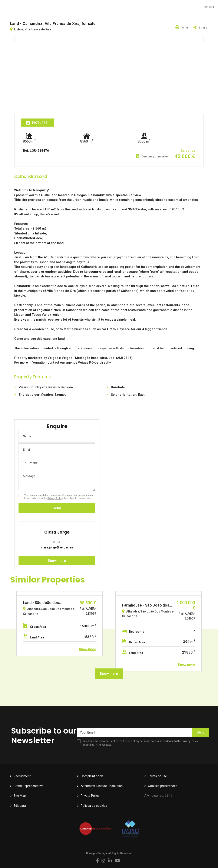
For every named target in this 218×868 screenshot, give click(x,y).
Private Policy (90, 796)
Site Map (20, 796)
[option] (60, 624)
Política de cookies (94, 806)
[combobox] (23, 463)
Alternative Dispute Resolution (102, 786)
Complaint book (92, 776)
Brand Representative (29, 786)
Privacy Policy (55, 498)
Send (57, 508)
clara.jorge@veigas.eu (57, 547)
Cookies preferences (163, 786)
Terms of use (157, 776)
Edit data (20, 806)
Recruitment (22, 776)
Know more (57, 561)
